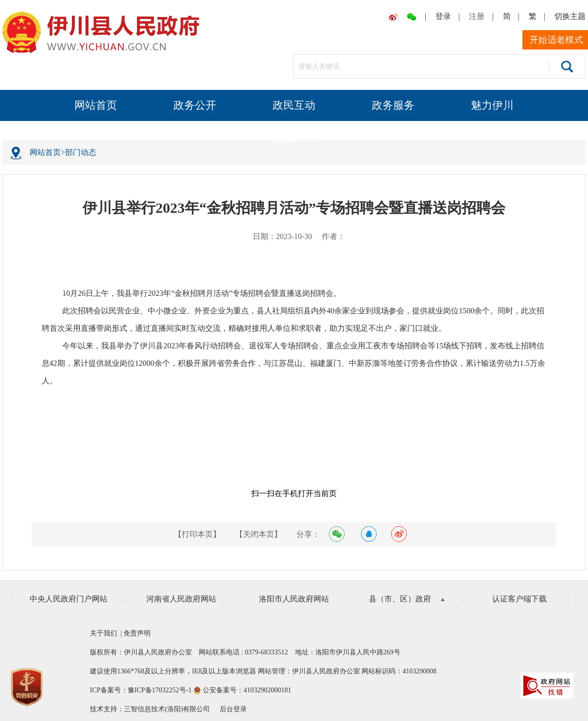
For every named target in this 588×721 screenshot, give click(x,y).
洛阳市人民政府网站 (294, 599)
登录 (443, 16)
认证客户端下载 (519, 599)
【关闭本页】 (259, 534)
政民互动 (294, 105)
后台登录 (233, 709)
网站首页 (96, 105)
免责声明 (137, 633)
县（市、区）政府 (407, 599)
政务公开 (195, 105)
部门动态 (81, 152)
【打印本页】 (197, 534)
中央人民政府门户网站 (69, 599)
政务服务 (393, 105)
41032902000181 (267, 690)
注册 (477, 16)
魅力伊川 (492, 105)
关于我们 (105, 633)
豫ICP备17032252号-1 (160, 690)
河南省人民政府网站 (181, 599)
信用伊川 (294, 137)
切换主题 (570, 16)
